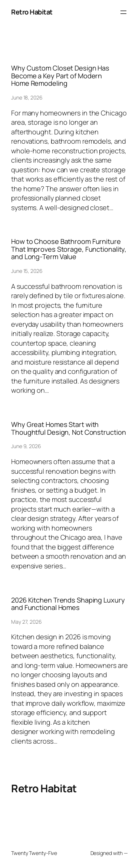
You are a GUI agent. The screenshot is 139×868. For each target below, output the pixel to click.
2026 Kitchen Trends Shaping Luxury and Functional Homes (68, 604)
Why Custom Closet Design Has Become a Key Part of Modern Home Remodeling (60, 76)
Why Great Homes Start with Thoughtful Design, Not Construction (69, 428)
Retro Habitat (32, 12)
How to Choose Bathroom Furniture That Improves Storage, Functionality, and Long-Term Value (69, 249)
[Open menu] (123, 12)
